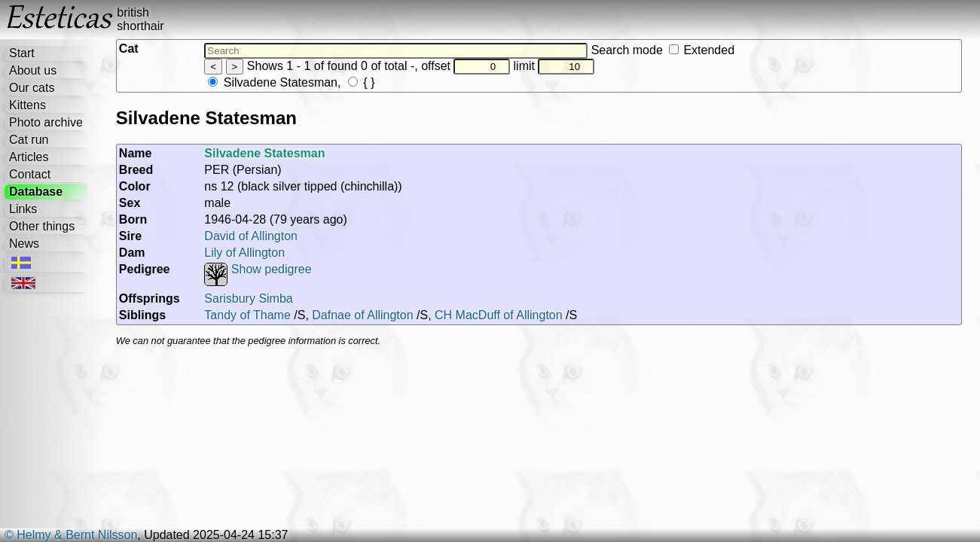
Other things (42, 226)
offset (466, 66)
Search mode (663, 50)
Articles (29, 157)
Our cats (32, 88)
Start (22, 53)
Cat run (29, 140)
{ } (362, 82)
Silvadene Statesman (273, 82)
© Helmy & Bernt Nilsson (71, 535)
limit (554, 66)
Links (23, 209)
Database (36, 192)
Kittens (27, 105)
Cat (129, 49)
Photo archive (46, 122)
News (24, 244)
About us (33, 70)
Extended (702, 50)
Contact (30, 174)
